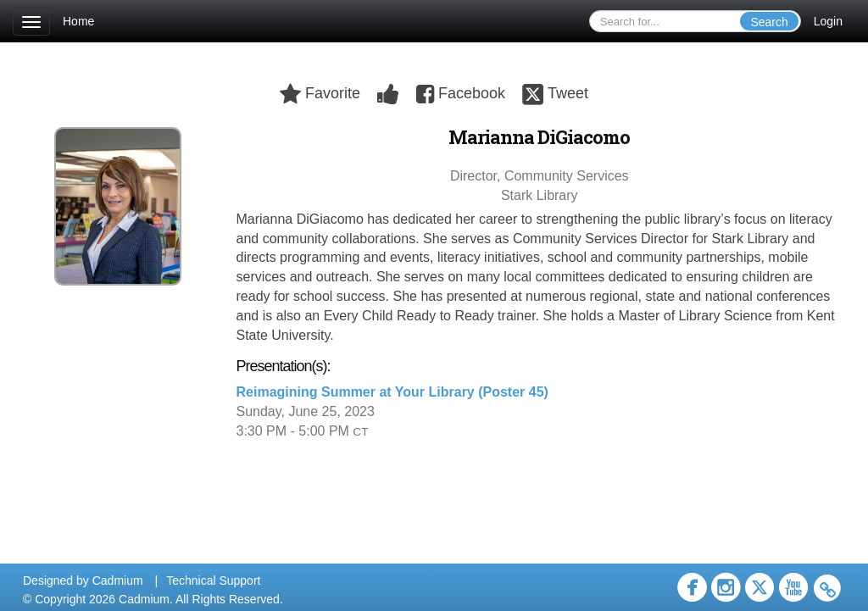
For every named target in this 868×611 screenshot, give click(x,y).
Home (78, 21)
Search (769, 22)
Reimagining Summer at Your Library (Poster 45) (392, 392)
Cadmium (118, 580)
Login (828, 21)
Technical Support (213, 580)
